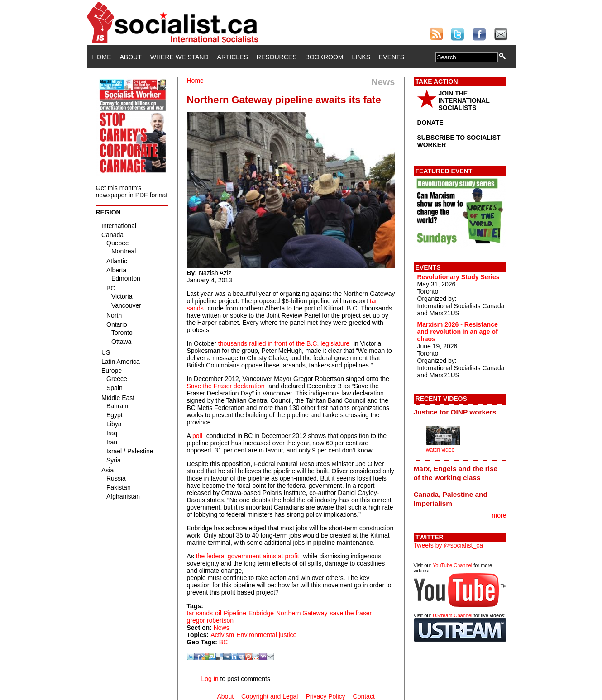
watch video (440, 450)
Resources (277, 57)
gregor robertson (210, 620)
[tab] (460, 412)
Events (392, 57)
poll (197, 436)
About (131, 57)
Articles (233, 57)
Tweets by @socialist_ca (449, 545)
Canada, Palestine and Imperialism (451, 499)
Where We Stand (179, 57)
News (222, 628)
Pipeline (235, 613)
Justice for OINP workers (455, 412)
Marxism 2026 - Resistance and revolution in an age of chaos (458, 332)
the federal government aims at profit (248, 556)
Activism (222, 635)
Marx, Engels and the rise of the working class (456, 473)
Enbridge (261, 613)
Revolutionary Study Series (459, 277)
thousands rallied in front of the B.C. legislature (283, 343)
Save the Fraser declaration (226, 386)
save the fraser (351, 613)
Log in (210, 679)
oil (218, 613)
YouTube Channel (452, 565)
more (499, 515)
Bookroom (325, 57)
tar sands (200, 613)
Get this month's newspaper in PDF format (132, 191)
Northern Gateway (302, 613)
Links (361, 57)
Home (102, 57)
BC (223, 642)
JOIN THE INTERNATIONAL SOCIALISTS (464, 100)
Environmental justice (266, 635)
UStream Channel (452, 615)
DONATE (430, 123)
